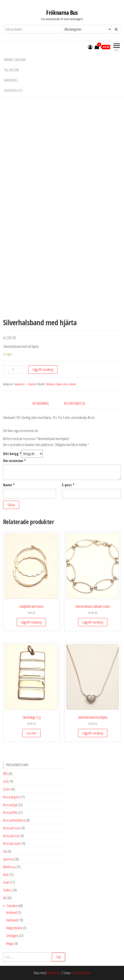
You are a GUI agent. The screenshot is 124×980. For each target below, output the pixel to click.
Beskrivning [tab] (41, 403)
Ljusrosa (8, 859)
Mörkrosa (9, 867)
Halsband (19, 384)
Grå (5, 781)
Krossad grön (11, 797)
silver (66, 384)
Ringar (10, 943)
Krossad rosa (11, 828)
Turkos (7, 890)
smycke (73, 384)
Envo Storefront (81, 973)
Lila (5, 851)
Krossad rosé (11, 836)
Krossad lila (10, 812)
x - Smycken (30, 384)
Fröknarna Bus (62, 13)
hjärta (59, 384)
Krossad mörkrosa (14, 820)
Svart (6, 882)
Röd (6, 875)
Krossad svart (11, 843)
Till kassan (11, 70)
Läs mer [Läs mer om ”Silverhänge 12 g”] (31, 733)
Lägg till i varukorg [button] (31, 622)
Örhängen (12, 936)
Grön (6, 789)
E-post (68, 485)
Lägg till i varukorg (43, 369)
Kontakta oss (13, 90)
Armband (12, 912)
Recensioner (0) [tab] (75, 403)
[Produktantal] (14, 369)
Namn (9, 485)
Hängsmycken (14, 928)
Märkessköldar (15, 60)
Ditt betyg (12, 454)
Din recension (14, 461)
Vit (5, 898)
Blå (5, 774)
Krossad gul (10, 805)
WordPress (54, 973)
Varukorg (11, 80)
